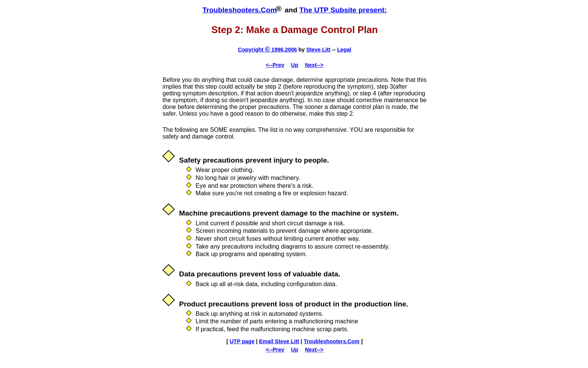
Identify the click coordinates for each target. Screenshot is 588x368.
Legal (344, 50)
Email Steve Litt (279, 341)
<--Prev (275, 65)
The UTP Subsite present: (343, 10)
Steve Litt (319, 50)
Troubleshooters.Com (240, 10)
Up (295, 65)
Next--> (314, 65)
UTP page (242, 341)
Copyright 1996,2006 (268, 50)
